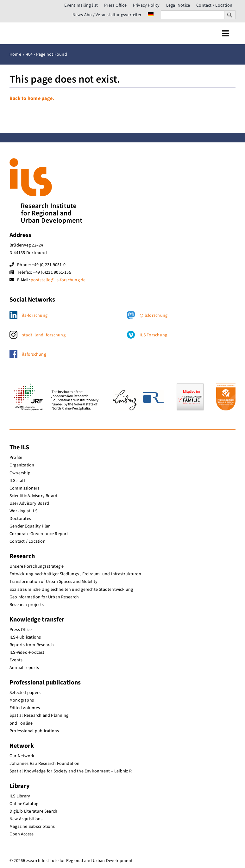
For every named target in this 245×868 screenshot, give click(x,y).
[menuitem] (151, 15)
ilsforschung (34, 354)
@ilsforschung (154, 315)
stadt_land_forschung (44, 335)
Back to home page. (32, 98)
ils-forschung (35, 315)
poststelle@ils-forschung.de (58, 280)
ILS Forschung (153, 335)
